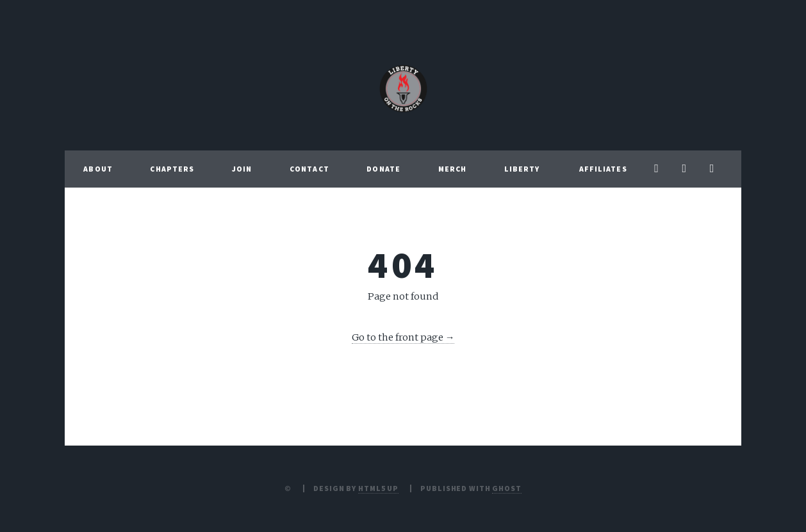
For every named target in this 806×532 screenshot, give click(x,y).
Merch (453, 169)
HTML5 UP (378, 488)
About (98, 169)
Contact (309, 169)
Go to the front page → (403, 337)
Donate (383, 169)
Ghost (506, 488)
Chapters (172, 169)
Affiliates (603, 169)
